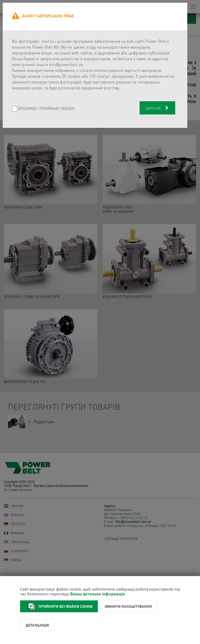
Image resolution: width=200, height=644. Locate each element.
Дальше (157, 108)
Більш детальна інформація (97, 594)
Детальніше (37, 625)
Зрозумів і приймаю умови (46, 109)
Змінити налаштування (128, 606)
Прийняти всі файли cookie (59, 606)
